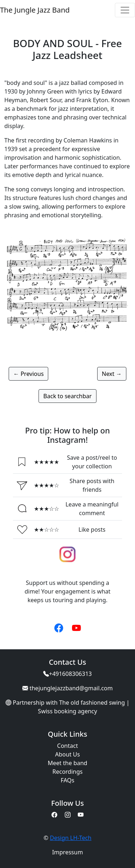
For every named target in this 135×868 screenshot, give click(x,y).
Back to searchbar (67, 396)
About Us (67, 754)
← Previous (28, 374)
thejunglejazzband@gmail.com (71, 688)
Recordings (68, 772)
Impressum (68, 852)
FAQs (67, 780)
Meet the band (68, 763)
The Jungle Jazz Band (35, 10)
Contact (68, 746)
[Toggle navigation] (125, 10)
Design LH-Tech (71, 838)
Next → (112, 374)
